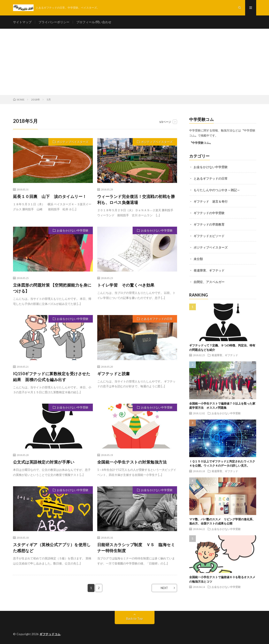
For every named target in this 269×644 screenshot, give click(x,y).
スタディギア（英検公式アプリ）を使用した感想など (52, 548)
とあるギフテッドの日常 (157, 319)
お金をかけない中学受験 (73, 230)
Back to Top (134, 618)
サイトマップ (22, 22)
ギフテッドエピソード (209, 236)
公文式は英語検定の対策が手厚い (44, 462)
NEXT (164, 588)
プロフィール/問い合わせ (94, 22)
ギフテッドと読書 (114, 374)
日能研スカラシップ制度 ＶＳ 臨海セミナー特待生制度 (136, 548)
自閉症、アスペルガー (209, 282)
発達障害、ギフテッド (209, 270)
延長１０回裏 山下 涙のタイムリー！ (50, 196)
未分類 (198, 259)
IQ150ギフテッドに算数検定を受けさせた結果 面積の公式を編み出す (52, 377)
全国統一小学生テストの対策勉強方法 (132, 462)
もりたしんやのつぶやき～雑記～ (217, 190)
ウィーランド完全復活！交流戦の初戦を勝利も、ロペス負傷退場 (136, 199)
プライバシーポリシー (54, 22)
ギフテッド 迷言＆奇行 (211, 201)
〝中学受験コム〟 (201, 143)
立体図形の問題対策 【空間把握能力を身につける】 (52, 288)
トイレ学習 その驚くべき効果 (126, 285)
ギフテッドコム (50, 634)
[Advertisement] (135, 62)
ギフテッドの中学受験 (209, 213)
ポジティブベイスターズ (73, 142)
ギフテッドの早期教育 (209, 224)
